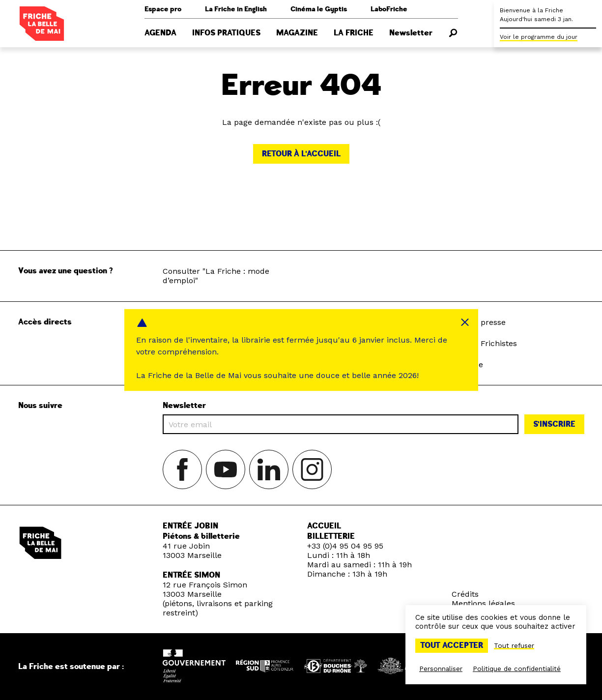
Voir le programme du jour (539, 37)
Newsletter (411, 33)
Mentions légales (483, 603)
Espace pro (163, 9)
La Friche (354, 33)
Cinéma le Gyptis (319, 9)
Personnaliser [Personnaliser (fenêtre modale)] (441, 669)
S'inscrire (554, 424)
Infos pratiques (226, 33)
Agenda (160, 33)
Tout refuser (514, 645)
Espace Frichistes (484, 343)
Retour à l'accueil (301, 154)
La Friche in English (236, 9)
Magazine (297, 33)
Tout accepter (452, 645)
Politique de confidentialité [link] (517, 669)
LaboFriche (389, 9)
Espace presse (478, 322)
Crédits (465, 594)
